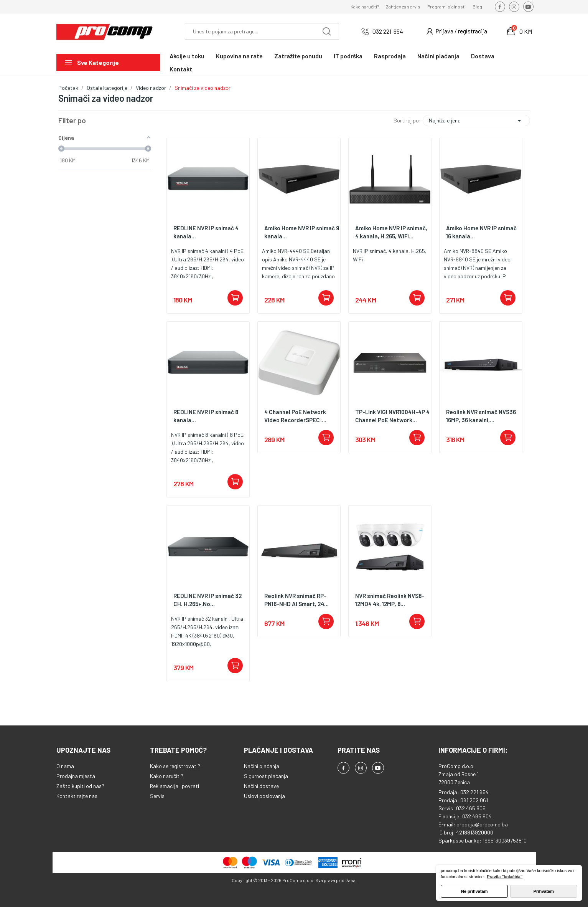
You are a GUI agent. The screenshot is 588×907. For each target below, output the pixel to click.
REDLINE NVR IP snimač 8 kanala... (206, 416)
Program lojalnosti (446, 7)
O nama (65, 766)
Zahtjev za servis (403, 7)
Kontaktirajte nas (77, 796)
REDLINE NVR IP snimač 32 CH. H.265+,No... (208, 600)
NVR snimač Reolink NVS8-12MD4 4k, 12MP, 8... (390, 600)
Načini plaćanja (262, 766)
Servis (157, 796)
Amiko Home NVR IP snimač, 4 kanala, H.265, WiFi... (391, 232)
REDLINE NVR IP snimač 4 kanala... (206, 232)
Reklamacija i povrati (175, 786)
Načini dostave (261, 786)
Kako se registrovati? (175, 766)
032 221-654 (388, 31)
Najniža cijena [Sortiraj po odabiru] (476, 121)
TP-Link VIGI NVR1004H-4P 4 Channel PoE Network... (392, 416)
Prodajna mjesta (76, 776)
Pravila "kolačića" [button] (505, 877)
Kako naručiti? (365, 7)
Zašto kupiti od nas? (80, 786)
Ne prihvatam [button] (474, 891)
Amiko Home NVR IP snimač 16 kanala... (481, 232)
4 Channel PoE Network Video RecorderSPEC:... (295, 416)
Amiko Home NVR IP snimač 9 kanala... (302, 232)
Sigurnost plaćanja (266, 776)
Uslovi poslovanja (264, 796)
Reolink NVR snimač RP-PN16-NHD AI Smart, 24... (296, 600)
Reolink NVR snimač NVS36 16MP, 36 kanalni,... (481, 416)
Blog (477, 7)
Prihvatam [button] (544, 891)
